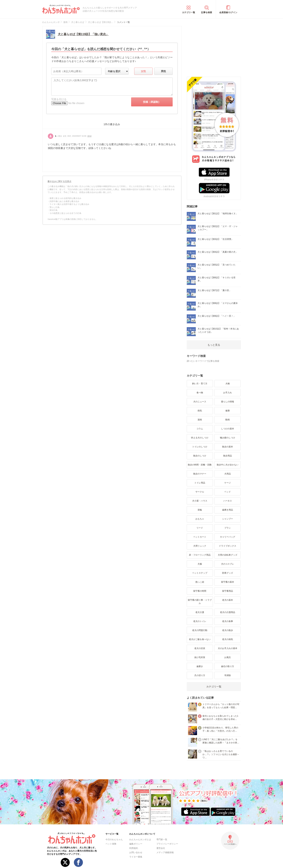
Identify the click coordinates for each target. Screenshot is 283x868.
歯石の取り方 (228, 666)
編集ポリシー (136, 844)
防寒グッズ (228, 573)
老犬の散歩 (228, 630)
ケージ (228, 483)
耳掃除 (228, 675)
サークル (200, 492)
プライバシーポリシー (167, 844)
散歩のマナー (200, 474)
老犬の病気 (228, 639)
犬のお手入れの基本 (228, 648)
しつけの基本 (228, 429)
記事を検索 (207, 12)
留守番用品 (228, 591)
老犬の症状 (200, 648)
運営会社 (161, 848)
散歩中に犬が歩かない (228, 465)
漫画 (200, 420)
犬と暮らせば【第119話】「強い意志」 (83, 34)
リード (200, 528)
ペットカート (200, 537)
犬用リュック (200, 546)
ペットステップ (200, 573)
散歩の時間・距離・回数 (200, 465)
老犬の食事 (228, 621)
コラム (200, 429)
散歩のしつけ (200, 456)
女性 (143, 71)
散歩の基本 (228, 447)
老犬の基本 (228, 600)
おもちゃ (200, 519)
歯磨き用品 (228, 510)
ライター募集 (136, 857)
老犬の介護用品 (228, 612)
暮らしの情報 (228, 402)
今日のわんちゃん (114, 840)
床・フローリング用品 (200, 555)
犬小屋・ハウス (200, 501)
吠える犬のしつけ (200, 438)
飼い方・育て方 (200, 384)
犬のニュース (200, 402)
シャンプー (228, 519)
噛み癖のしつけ (228, 438)
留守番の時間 (200, 591)
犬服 (200, 564)
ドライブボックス (228, 546)
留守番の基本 (228, 582)
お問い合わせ (136, 852)
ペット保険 (111, 844)
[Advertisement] (214, 49)
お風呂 (228, 657)
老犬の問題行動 (200, 630)
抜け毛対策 (200, 657)
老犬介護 (200, 612)
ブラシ (228, 528)
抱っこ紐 (200, 582)
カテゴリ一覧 (189, 12)
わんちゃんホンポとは (140, 840)
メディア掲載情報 (165, 852)
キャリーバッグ (228, 537)
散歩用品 (228, 456)
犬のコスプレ (228, 564)
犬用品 (228, 474)
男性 (163, 71)
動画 (228, 420)
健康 (228, 411)
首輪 (200, 510)
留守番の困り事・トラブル (200, 602)
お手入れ (228, 393)
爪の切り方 (200, 675)
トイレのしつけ (200, 447)
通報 (89, 136)
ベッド (228, 492)
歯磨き (200, 666)
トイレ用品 (200, 483)
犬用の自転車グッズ (228, 555)
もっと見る (214, 345)
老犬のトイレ (200, 621)
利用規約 (134, 848)
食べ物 (200, 393)
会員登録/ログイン (228, 12)
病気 (200, 411)
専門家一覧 (162, 840)
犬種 (228, 384)
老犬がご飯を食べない (200, 639)
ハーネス (228, 501)
